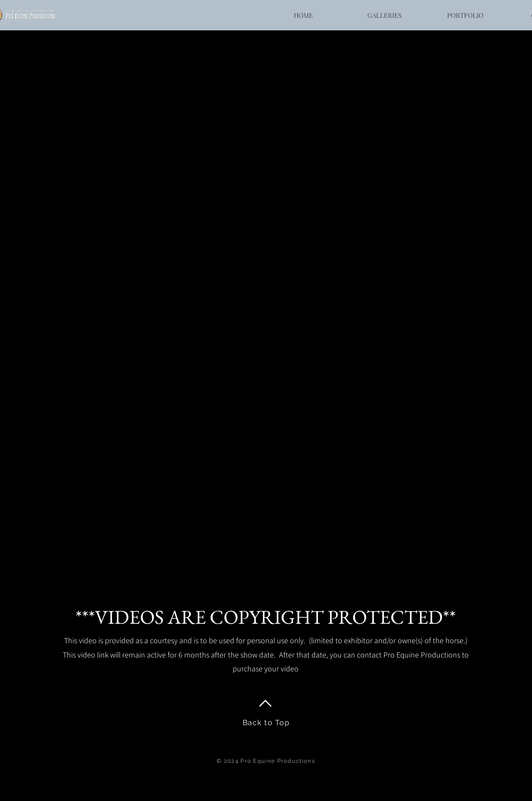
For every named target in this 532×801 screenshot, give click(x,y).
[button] (384, 15)
